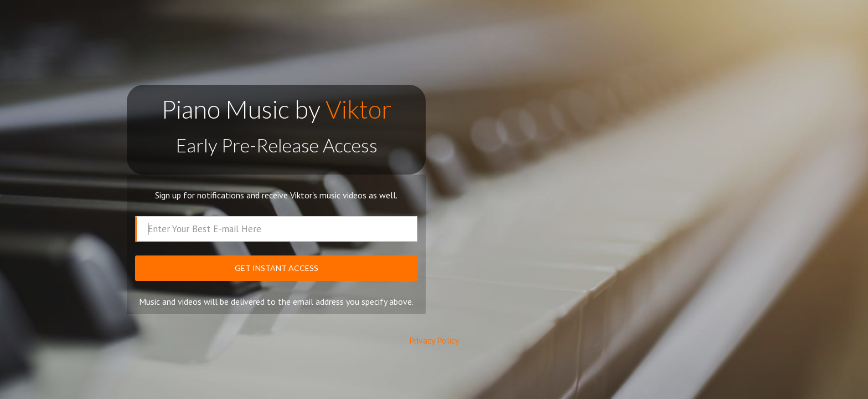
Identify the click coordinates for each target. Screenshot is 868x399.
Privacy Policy (434, 340)
